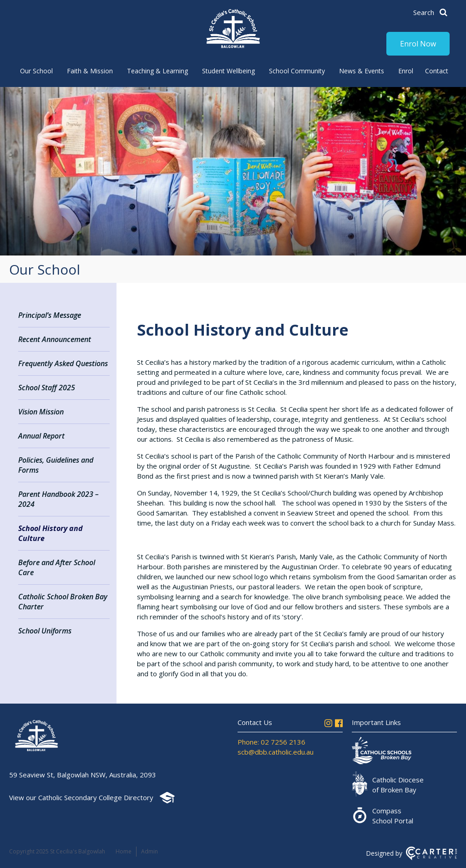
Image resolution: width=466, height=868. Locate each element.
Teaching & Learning (157, 71)
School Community (297, 71)
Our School (36, 71)
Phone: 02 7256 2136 (271, 742)
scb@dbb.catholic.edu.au (276, 752)
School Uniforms (45, 631)
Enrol (406, 71)
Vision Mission (41, 412)
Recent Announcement (55, 339)
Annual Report (41, 436)
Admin (149, 851)
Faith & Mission (90, 71)
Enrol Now (418, 44)
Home (124, 851)
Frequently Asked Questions (63, 363)
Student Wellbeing (228, 71)
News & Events (362, 71)
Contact (437, 71)
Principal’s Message (50, 315)
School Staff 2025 (47, 388)
